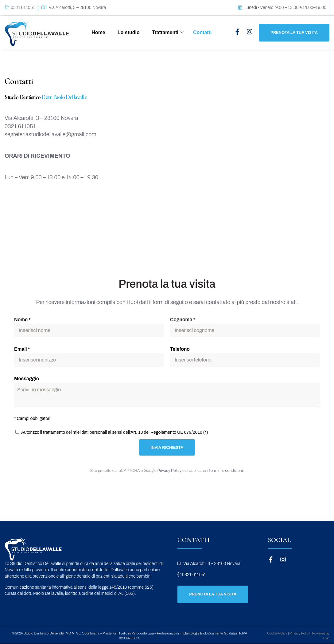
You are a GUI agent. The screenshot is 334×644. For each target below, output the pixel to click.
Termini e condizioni (226, 471)
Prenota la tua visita (294, 33)
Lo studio (129, 32)
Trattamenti (165, 32)
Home (98, 32)
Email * (22, 349)
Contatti (202, 32)
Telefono (180, 349)
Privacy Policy (170, 471)
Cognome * (183, 320)
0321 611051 (23, 8)
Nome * (22, 320)
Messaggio (27, 379)
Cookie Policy (277, 633)
